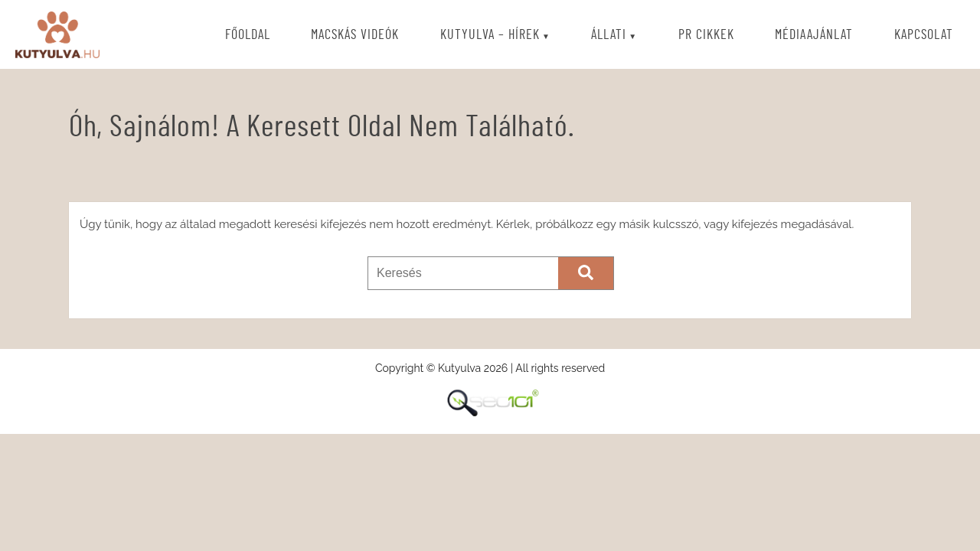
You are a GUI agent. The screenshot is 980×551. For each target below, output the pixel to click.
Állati (609, 35)
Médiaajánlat (814, 35)
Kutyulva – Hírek (490, 35)
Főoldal (248, 35)
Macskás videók (355, 35)
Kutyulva (57, 34)
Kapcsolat (924, 35)
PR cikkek (706, 35)
